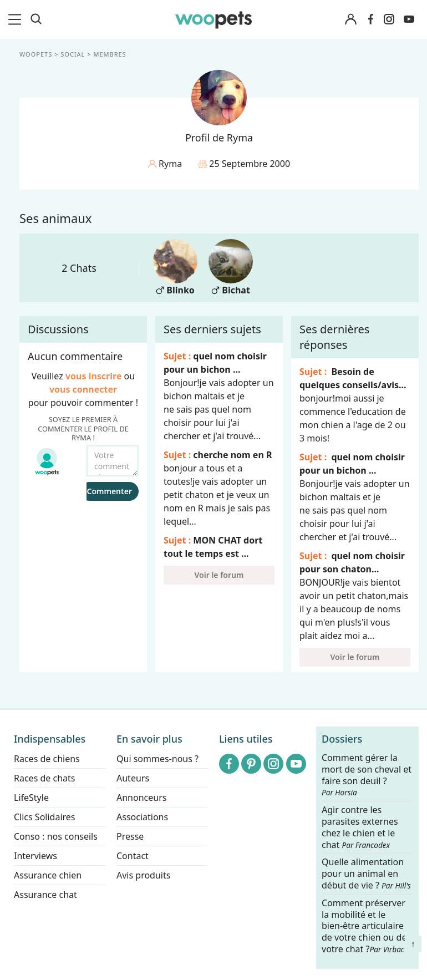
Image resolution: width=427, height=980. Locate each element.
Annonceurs (141, 798)
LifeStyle (31, 798)
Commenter (109, 491)
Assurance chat (45, 895)
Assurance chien (48, 875)
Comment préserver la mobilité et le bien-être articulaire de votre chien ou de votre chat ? (364, 926)
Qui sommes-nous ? (157, 759)
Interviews (35, 856)
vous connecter (83, 389)
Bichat (231, 268)
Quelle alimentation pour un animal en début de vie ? (366, 874)
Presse (130, 836)
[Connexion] (350, 20)
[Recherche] (36, 19)
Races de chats (44, 778)
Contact (133, 856)
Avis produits (143, 875)
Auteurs (133, 778)
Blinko (175, 268)
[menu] (17, 19)
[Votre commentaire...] (113, 461)
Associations (142, 817)
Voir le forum (219, 575)
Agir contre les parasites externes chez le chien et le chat (360, 827)
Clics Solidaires (45, 817)
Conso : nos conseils (56, 836)
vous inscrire (94, 376)
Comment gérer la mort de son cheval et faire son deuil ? (367, 775)
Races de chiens (47, 759)
